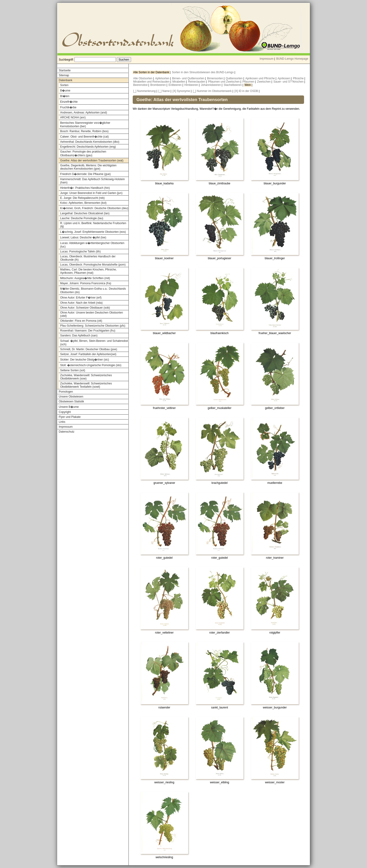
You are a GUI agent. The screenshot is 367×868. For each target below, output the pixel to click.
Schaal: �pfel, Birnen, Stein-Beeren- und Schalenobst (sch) (94, 343)
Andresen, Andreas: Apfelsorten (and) (84, 113)
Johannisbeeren (211, 85)
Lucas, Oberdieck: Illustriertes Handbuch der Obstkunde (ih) (88, 258)
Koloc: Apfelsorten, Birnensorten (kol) (83, 203)
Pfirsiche (299, 78)
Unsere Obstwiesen (71, 397)
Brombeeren (158, 85)
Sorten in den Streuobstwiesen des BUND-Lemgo (203, 72)
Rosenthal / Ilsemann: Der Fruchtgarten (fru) (88, 331)
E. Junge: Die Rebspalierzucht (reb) (82, 198)
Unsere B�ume (69, 407)
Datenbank (66, 80)
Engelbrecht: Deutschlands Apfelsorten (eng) (88, 147)
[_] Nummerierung (144, 91)
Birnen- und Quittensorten (189, 78)
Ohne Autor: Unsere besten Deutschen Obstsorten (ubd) (92, 314)
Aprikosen (284, 78)
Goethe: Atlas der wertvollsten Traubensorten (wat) (92, 160)
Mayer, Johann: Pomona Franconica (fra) (86, 283)
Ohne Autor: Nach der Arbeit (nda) (81, 303)
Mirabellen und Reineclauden (152, 82)
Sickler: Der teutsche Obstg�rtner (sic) (85, 360)
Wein (248, 85)
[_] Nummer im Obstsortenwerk (212, 91)
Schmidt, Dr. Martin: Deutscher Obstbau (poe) (89, 349)
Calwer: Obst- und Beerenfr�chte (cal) (84, 137)
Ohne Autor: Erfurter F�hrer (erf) (81, 298)
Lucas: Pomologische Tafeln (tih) (80, 252)
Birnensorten (215, 78)
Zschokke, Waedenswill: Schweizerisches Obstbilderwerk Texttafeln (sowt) (86, 385)
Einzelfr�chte (69, 102)
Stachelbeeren (233, 85)
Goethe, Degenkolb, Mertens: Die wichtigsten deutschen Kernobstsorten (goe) (88, 167)
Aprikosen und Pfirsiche (260, 78)
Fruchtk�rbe (68, 107)
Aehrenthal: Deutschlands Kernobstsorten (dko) (90, 142)
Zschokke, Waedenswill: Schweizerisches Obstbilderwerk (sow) (86, 377)
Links (62, 422)
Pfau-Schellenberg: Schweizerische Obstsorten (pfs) (93, 326)
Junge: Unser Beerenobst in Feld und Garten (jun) (91, 193)
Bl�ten (65, 96)
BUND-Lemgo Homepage (292, 59)
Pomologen (66, 392)
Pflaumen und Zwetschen (224, 82)
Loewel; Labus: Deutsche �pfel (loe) (83, 237)
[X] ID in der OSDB (246, 91)
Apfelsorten (163, 78)
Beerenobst (141, 85)
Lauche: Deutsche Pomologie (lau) (82, 218)
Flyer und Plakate (70, 417)
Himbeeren (192, 85)
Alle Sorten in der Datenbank (152, 72)
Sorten (64, 85)
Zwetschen (264, 82)
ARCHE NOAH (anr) (73, 117)
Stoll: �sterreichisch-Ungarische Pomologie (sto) (91, 365)
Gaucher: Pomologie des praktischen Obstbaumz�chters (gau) (83, 153)
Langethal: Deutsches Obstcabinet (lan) (85, 213)
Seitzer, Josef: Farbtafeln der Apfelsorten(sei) (88, 354)
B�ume (65, 91)
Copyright (65, 412)
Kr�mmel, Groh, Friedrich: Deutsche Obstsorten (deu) (94, 208)
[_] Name (164, 91)
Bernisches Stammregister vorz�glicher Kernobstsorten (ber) (85, 125)
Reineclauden (197, 82)
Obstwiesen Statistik (71, 401)
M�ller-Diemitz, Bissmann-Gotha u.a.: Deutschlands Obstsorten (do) (93, 290)
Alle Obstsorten (143, 78)
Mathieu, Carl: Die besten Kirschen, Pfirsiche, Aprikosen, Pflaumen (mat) (88, 271)
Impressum (266, 59)
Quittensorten (234, 78)
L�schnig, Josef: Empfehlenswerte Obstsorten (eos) (93, 232)
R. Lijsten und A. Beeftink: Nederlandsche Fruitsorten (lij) (93, 225)
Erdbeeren (175, 85)
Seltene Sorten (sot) (73, 370)
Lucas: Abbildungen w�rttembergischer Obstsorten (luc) (92, 245)
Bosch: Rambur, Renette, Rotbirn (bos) (84, 131)
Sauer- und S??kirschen (289, 82)
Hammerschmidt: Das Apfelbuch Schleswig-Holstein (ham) (92, 181)
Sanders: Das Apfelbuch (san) (79, 336)
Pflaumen (249, 82)
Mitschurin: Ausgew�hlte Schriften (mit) (85, 278)
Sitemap (64, 75)
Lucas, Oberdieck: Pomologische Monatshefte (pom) (93, 265)
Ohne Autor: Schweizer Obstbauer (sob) (85, 308)
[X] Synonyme (181, 91)
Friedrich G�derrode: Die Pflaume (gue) (85, 174)
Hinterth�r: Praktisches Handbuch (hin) (85, 188)
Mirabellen (179, 82)
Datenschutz (67, 432)
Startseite (65, 70)
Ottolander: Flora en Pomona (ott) (81, 321)
